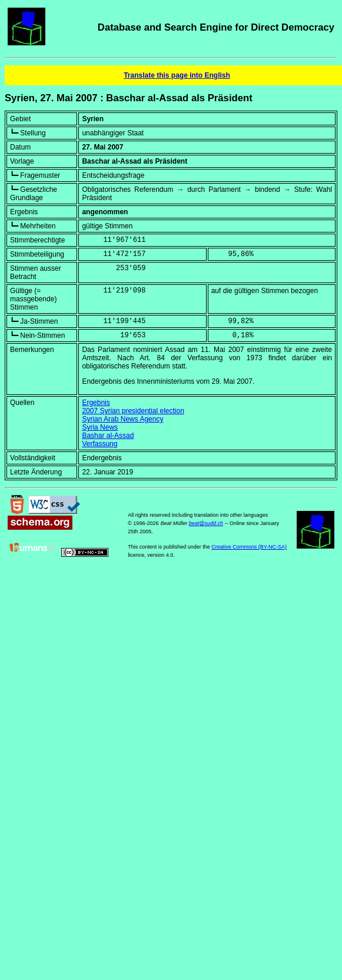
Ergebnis (96, 403)
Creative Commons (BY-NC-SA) (249, 547)
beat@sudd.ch (206, 523)
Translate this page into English (177, 75)
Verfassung (99, 444)
